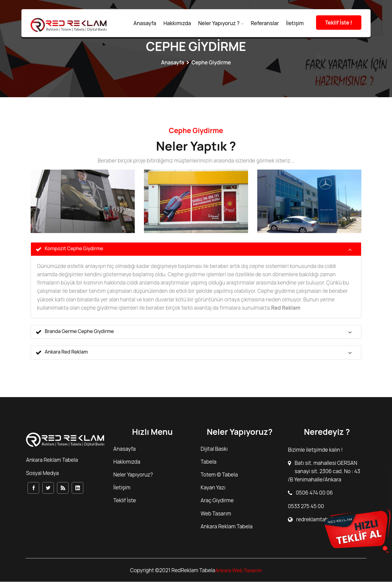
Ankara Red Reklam (62, 353)
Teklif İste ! (339, 23)
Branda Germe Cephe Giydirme (75, 332)
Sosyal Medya (42, 474)
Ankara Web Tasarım (238, 571)
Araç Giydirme (217, 501)
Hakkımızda (177, 23)
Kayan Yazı (213, 488)
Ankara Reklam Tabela (227, 527)
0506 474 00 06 (314, 493)
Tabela (209, 462)
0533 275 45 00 (306, 506)
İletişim (295, 23)
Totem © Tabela (219, 475)
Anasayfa (145, 23)
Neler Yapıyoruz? (133, 475)
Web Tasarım (216, 514)
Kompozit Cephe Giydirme (70, 249)
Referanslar (265, 23)
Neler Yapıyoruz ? (219, 23)
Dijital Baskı (214, 449)
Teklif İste (125, 501)
